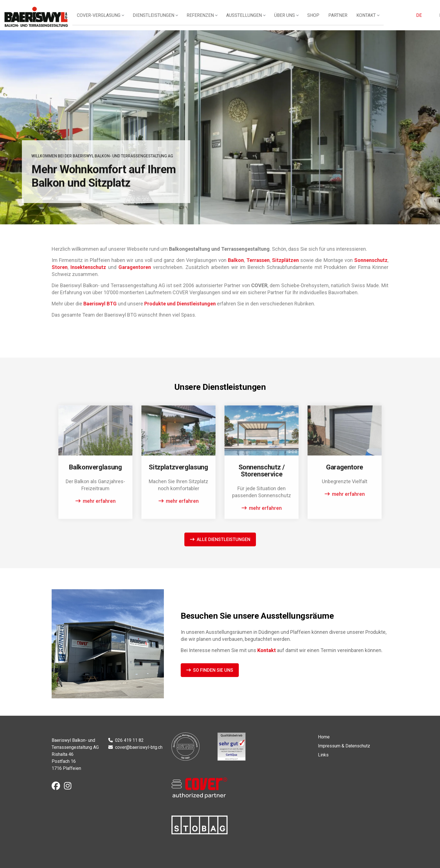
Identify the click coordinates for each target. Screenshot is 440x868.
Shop (329, 19)
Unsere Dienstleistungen (74, 204)
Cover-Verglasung (119, 19)
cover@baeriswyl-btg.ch (139, 747)
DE (411, 19)
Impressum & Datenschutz (344, 746)
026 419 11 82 (129, 740)
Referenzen (220, 19)
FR (425, 19)
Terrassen (258, 260)
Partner (353, 19)
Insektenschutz (88, 267)
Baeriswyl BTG (100, 304)
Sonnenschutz (371, 260)
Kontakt (383, 19)
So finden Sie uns (213, 670)
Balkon (236, 260)
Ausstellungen (263, 19)
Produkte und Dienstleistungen (180, 304)
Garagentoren (135, 267)
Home (324, 737)
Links (323, 755)
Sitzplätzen (285, 260)
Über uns (303, 19)
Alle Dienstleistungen (224, 539)
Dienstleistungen (173, 19)
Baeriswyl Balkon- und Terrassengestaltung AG (47, 17)
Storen (60, 267)
